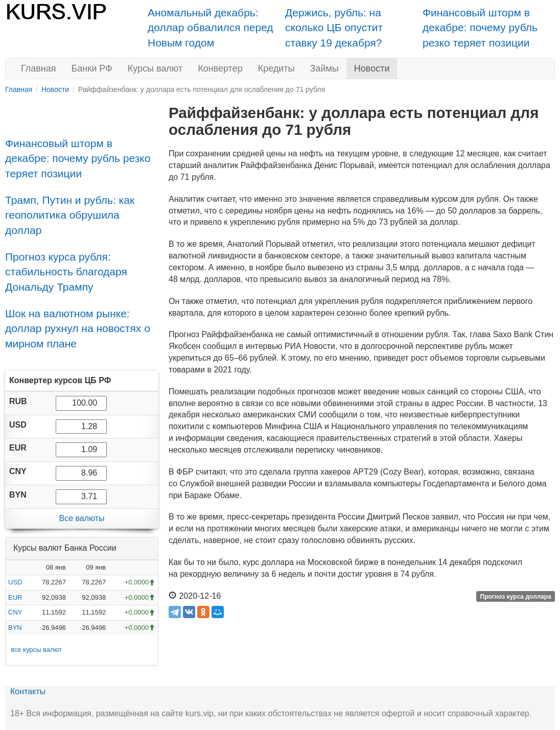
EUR (15, 597)
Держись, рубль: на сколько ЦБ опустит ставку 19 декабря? (334, 28)
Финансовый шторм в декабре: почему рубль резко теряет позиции (480, 28)
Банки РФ (92, 68)
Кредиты (276, 68)
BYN (15, 628)
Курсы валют (155, 68)
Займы (324, 68)
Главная (39, 68)
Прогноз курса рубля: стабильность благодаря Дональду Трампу (66, 272)
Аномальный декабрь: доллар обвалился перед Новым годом (211, 28)
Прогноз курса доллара (516, 597)
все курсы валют (36, 650)
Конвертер (220, 68)
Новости (372, 68)
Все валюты (81, 518)
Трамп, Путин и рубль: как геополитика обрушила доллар (70, 215)
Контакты (28, 691)
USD (15, 582)
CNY (15, 612)
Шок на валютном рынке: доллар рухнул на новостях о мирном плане (78, 328)
